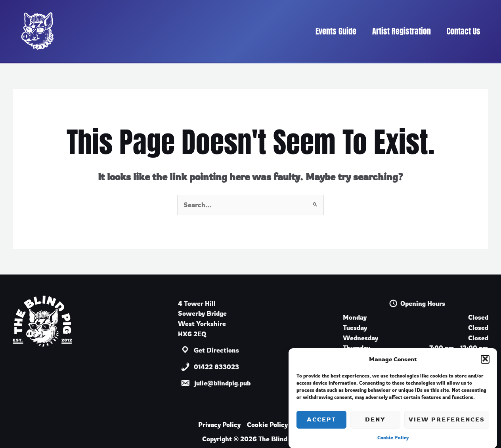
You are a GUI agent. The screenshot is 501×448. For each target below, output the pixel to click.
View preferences (447, 424)
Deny (375, 424)
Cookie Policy (393, 442)
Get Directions (216, 350)
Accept (321, 424)
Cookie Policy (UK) (275, 425)
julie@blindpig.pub (222, 383)
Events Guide (336, 31)
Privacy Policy (219, 425)
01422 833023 (216, 367)
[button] (485, 364)
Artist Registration (402, 31)
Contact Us (464, 31)
